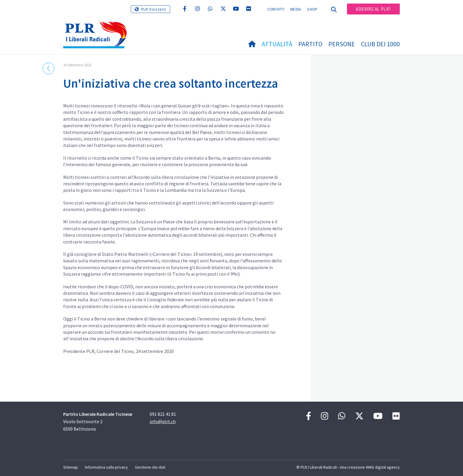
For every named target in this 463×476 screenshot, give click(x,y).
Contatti (276, 9)
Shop (312, 9)
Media (296, 9)
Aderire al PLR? (373, 9)
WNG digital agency (383, 467)
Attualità (277, 44)
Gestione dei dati (150, 467)
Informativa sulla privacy (106, 467)
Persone (342, 44)
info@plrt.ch (163, 421)
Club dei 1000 (380, 44)
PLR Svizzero (154, 9)
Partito (310, 44)
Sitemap (71, 467)
